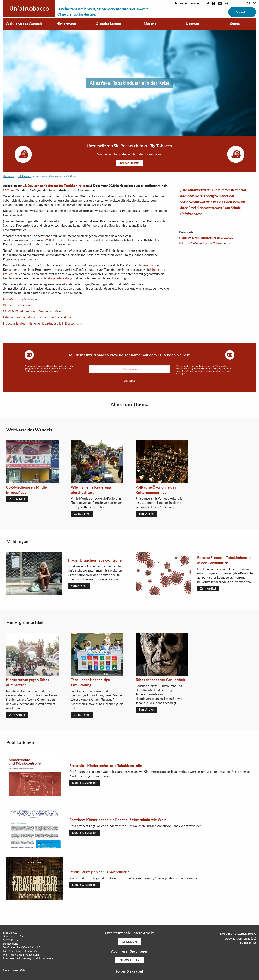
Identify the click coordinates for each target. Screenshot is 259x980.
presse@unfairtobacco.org (37, 959)
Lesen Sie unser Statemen (20, 299)
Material (151, 24)
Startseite (8, 176)
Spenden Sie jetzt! (129, 163)
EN (248, 3)
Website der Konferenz (18, 305)
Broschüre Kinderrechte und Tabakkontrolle (106, 767)
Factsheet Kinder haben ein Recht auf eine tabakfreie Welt (118, 821)
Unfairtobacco (29, 8)
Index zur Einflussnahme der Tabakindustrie (205, 244)
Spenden (242, 12)
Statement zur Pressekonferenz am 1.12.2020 (206, 238)
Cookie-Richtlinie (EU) (240, 940)
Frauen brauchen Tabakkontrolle (95, 561)
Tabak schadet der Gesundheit (160, 680)
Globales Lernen (108, 24)
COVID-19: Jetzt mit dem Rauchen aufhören (33, 311)
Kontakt (195, 3)
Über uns (193, 24)
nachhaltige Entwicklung (56, 278)
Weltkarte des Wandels (24, 24)
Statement (10, 190)
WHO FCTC (53, 240)
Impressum (248, 945)
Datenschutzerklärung (238, 935)
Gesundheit (147, 266)
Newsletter (181, 3)
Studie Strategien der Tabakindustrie (99, 873)
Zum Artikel (17, 500)
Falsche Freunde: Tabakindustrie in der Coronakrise (37, 318)
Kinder (155, 270)
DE (254, 3)
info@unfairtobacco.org (24, 956)
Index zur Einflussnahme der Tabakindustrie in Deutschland (43, 324)
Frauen (8, 274)
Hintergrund (66, 24)
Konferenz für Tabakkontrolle (64, 186)
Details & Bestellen (85, 784)
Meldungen (25, 176)
